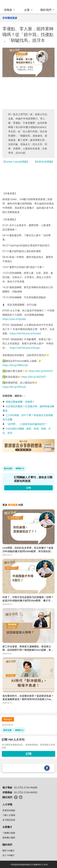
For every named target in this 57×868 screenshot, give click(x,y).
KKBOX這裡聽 (44, 162)
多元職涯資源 (9, 820)
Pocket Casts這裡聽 (16, 162)
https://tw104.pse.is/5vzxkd (25, 333)
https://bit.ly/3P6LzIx (14, 387)
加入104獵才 (9, 855)
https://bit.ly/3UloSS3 (41, 371)
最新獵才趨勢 (9, 838)
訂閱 (29, 754)
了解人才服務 (9, 815)
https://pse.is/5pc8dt (14, 319)
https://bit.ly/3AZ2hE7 (34, 377)
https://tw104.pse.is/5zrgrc (25, 348)
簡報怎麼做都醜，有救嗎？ (20, 402)
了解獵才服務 (9, 833)
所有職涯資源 (10, 18)
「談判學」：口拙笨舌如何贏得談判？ (26, 424)
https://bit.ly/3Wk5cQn (15, 365)
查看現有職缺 (9, 810)
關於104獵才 (9, 851)
